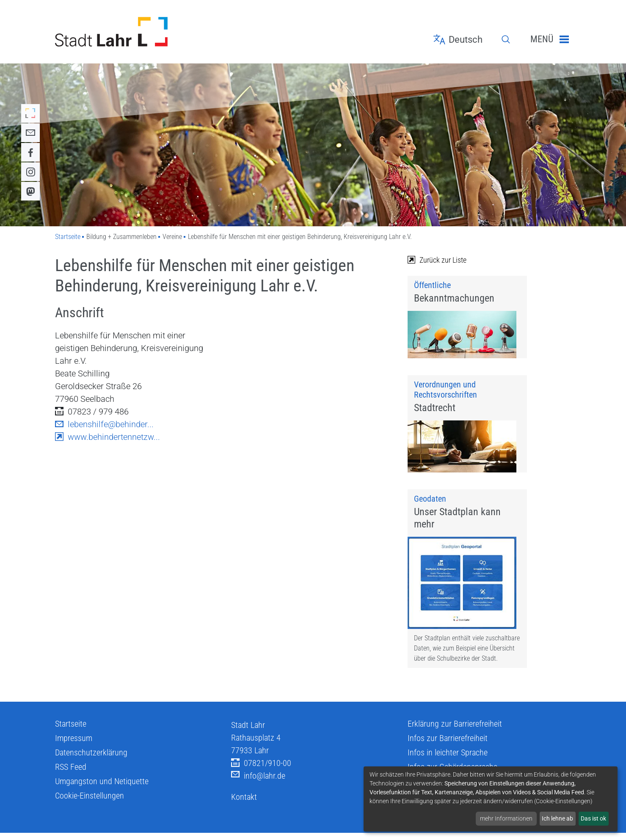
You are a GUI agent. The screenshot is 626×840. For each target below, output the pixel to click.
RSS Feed (71, 776)
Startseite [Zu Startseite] (68, 237)
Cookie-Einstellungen (90, 804)
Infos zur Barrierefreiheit (448, 747)
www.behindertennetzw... (108, 437)
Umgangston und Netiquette (102, 790)
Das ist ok (593, 818)
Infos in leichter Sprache (448, 761)
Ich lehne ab (557, 818)
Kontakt (244, 806)
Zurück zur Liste (437, 260)
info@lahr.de (258, 785)
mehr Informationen (506, 818)
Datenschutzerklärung (91, 761)
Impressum (74, 747)
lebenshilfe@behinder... (104, 424)
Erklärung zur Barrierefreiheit (455, 733)
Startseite (71, 733)
